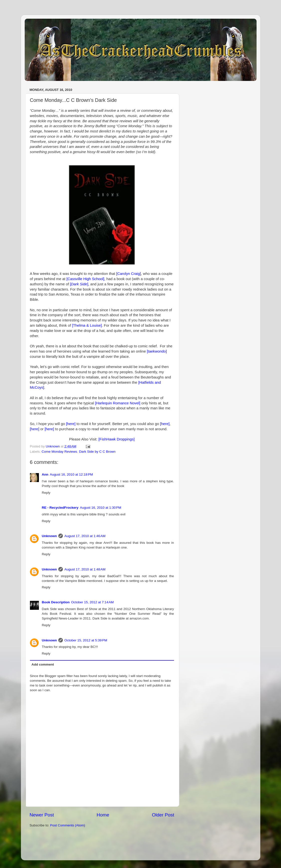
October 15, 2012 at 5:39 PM (86, 640)
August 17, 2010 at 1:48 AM (85, 569)
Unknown (49, 536)
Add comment (43, 664)
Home (103, 815)
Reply (46, 493)
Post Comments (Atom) (68, 825)
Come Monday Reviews (59, 452)
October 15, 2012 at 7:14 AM (92, 602)
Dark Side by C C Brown (97, 452)
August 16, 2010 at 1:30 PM (101, 508)
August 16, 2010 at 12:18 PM (71, 474)
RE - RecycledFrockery (60, 508)
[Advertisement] (88, 843)
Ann (45, 474)
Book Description (56, 602)
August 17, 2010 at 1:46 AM (85, 536)
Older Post (163, 815)
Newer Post (42, 815)
